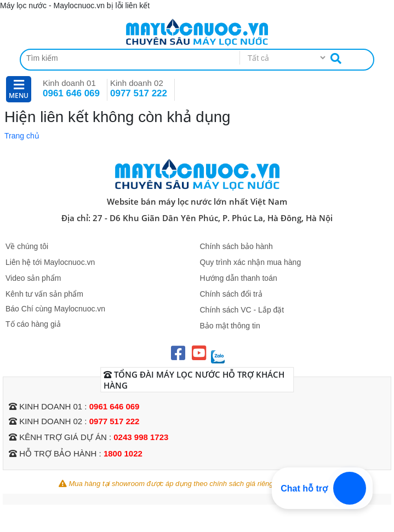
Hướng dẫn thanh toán (239, 278)
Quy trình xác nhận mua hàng (251, 262)
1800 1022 (123, 453)
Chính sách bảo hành (236, 246)
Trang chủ (22, 136)
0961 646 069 (71, 93)
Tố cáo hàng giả (33, 324)
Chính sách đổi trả (231, 294)
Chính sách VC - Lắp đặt (242, 310)
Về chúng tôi (27, 246)
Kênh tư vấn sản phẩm (44, 294)
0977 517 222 (139, 93)
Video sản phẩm (33, 278)
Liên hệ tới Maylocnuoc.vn (50, 262)
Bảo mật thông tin (230, 326)
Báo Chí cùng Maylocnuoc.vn (55, 309)
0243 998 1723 (141, 437)
